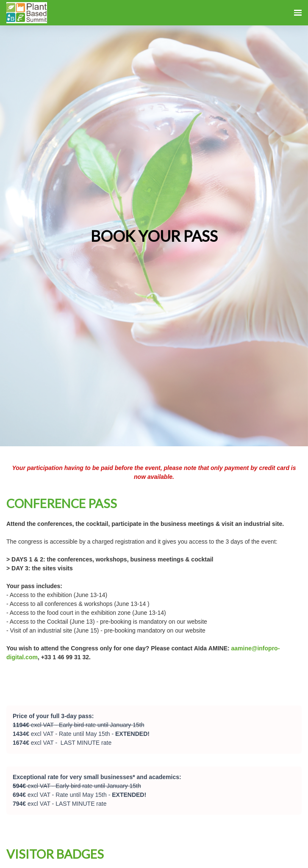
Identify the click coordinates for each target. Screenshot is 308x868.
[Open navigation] (298, 13)
